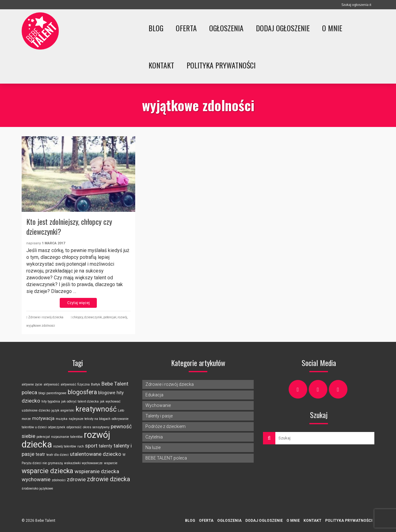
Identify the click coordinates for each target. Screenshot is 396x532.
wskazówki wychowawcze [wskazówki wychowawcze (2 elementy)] (83, 463)
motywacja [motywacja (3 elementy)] (43, 418)
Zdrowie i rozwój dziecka (46, 317)
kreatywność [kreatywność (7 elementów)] (96, 409)
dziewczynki (93, 317)
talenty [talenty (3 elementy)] (105, 446)
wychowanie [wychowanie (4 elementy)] (36, 479)
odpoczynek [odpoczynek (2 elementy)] (57, 427)
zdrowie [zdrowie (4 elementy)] (76, 479)
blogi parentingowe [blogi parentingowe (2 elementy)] (52, 393)
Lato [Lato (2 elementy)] (121, 410)
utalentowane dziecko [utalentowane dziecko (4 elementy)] (96, 454)
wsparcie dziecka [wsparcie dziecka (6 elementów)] (47, 471)
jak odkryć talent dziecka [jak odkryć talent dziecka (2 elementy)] (80, 401)
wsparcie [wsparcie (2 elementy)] (111, 463)
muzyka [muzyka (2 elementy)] (62, 419)
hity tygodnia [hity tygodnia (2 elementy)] (51, 401)
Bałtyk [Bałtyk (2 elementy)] (96, 384)
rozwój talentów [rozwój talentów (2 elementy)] (65, 446)
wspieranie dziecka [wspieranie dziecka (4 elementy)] (97, 471)
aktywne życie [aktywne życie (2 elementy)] (32, 384)
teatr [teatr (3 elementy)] (40, 454)
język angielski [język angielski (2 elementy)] (63, 410)
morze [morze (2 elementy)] (26, 419)
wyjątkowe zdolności (41, 326)
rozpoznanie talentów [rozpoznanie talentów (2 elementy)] (67, 437)
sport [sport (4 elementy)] (91, 446)
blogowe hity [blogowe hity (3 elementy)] (111, 393)
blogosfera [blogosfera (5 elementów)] (82, 392)
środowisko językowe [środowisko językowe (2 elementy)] (37, 488)
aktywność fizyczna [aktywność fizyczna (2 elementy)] (75, 384)
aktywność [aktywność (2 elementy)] (52, 384)
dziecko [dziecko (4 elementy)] (31, 401)
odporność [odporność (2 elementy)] (74, 427)
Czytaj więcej (78, 303)
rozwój (122, 317)
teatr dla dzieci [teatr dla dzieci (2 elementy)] (58, 455)
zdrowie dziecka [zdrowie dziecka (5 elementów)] (108, 479)
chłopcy (78, 317)
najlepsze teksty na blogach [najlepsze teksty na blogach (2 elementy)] (90, 419)
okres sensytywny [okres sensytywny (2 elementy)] (96, 427)
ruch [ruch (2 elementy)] (81, 446)
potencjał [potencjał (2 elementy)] (43, 437)
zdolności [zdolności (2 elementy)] (59, 480)
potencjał (110, 317)
